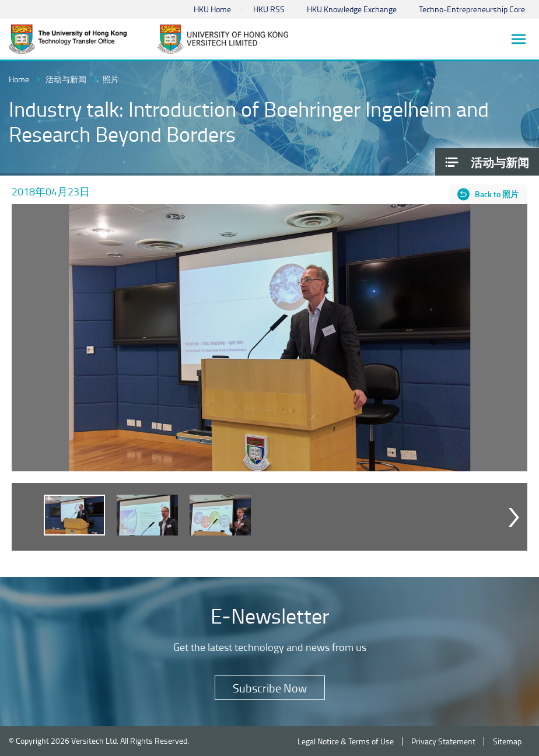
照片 (111, 79)
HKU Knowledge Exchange (352, 9)
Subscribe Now (270, 688)
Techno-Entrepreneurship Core (472, 9)
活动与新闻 (66, 79)
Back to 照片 (497, 194)
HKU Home (212, 9)
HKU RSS (269, 9)
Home (19, 79)
